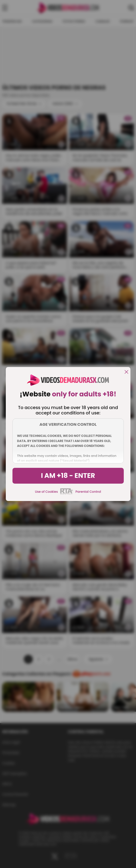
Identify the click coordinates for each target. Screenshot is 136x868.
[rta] (67, 494)
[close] (126, 372)
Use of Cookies (46, 492)
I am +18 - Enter (68, 476)
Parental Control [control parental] (88, 492)
